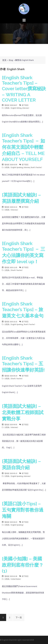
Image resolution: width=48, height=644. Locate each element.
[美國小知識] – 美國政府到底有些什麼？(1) (23, 565)
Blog (11, 60)
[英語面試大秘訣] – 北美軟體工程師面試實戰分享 (23, 412)
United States (16, 579)
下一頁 (19, 617)
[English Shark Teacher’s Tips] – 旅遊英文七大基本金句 (23, 310)
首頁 (4, 60)
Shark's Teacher (36, 167)
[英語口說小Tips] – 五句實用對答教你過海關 (23, 510)
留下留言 (25, 105)
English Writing (16, 108)
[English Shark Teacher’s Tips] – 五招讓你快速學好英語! (23, 364)
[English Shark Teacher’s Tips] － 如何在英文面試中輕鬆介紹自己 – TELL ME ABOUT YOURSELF (23, 147)
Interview (25, 108)
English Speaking (17, 167)
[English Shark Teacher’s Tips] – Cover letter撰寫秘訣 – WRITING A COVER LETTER (24, 89)
